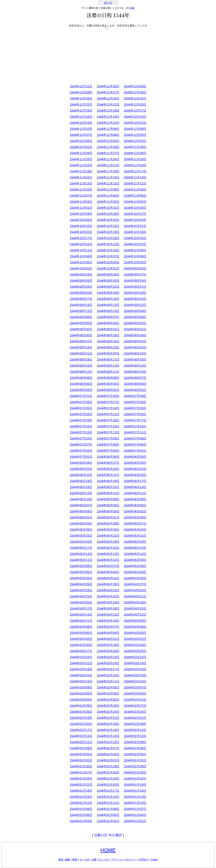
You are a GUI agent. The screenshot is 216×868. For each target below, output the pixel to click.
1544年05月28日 (108, 524)
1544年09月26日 (81, 281)
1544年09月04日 (108, 323)
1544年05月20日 (81, 542)
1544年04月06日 (135, 627)
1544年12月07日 (81, 135)
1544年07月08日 (135, 439)
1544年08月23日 (108, 347)
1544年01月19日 (135, 785)
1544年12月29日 (135, 86)
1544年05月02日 (81, 578)
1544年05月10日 (108, 560)
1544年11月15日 (108, 177)
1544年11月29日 (135, 147)
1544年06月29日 (135, 457)
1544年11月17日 (135, 171)
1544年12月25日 (81, 99)
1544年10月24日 (135, 220)
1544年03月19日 (135, 663)
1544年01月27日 (81, 773)
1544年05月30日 (135, 517)
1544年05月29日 (81, 524)
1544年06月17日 (135, 481)
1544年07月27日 (108, 402)
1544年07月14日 (135, 426)
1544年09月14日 (81, 305)
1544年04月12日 (135, 615)
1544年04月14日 (81, 615)
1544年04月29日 (81, 584)
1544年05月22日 (108, 536)
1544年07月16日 (81, 426)
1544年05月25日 (108, 530)
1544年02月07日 (108, 748)
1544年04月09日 (135, 621)
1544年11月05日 (135, 196)
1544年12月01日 (81, 147)
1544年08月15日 (81, 366)
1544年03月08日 (108, 688)
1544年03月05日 (108, 694)
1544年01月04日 (135, 815)
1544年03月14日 (108, 675)
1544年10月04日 (108, 262)
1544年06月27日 (108, 463)
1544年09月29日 (81, 275)
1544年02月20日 (81, 724)
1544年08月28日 (135, 335)
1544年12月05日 (135, 135)
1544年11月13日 (81, 184)
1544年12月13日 (81, 123)
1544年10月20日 (81, 232)
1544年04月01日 (108, 639)
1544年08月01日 (135, 390)
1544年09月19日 (108, 293)
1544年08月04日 (135, 384)
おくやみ (85, 859)
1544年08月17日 (108, 360)
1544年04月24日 (135, 590)
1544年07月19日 (81, 420)
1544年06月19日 (81, 481)
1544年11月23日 (135, 159)
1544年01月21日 (81, 785)
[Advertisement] (108, 56)
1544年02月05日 (81, 754)
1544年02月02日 (81, 760)
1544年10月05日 (81, 262)
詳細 (132, 8)
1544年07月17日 (135, 420)
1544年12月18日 (108, 111)
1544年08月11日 (108, 372)
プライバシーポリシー (124, 859)
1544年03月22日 (135, 657)
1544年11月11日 (135, 184)
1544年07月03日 (108, 451)
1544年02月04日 (108, 754)
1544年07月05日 (135, 445)
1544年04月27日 (135, 584)
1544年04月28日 (108, 584)
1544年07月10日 (81, 439)
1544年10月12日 (135, 244)
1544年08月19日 (135, 354)
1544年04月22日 (108, 596)
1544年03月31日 (135, 639)
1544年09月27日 (135, 275)
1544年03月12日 (81, 681)
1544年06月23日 (135, 469)
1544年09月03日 (135, 323)
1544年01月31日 (135, 760)
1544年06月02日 (135, 511)
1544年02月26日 (81, 712)
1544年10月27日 (135, 214)
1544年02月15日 (135, 730)
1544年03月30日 (81, 645)
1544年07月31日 (81, 396)
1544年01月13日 (135, 797)
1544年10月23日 (81, 226)
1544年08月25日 (135, 341)
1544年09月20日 (81, 293)
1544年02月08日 (81, 748)
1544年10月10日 (108, 250)
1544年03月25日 (135, 651)
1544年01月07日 (135, 809)
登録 (61, 859)
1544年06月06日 (108, 505)
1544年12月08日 (135, 129)
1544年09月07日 (108, 317)
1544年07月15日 (108, 426)
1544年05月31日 (108, 517)
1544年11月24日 (108, 159)
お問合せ (143, 859)
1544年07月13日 (81, 432)
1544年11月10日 (81, 190)
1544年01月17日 (108, 791)
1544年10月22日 (108, 226)
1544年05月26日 (81, 530)
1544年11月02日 (135, 202)
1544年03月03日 (81, 700)
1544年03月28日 (135, 645)
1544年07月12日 (108, 432)
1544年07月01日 (81, 457)
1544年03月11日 (108, 681)
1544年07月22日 (81, 414)
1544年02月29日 (81, 706)
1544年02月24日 (135, 712)
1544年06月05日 (135, 505)
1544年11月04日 (81, 202)
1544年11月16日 (81, 177)
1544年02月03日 (135, 754)
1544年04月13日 (108, 615)
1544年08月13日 (135, 366)
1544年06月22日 (81, 475)
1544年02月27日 (135, 706)
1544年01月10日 (135, 803)
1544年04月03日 (135, 633)
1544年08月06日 (81, 384)
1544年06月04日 (81, 511)
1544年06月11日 (135, 493)
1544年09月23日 (81, 287)
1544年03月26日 (108, 651)
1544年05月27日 (135, 524)
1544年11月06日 (108, 196)
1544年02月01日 (108, 760)
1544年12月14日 (135, 117)
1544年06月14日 (135, 487)
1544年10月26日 (81, 220)
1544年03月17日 (108, 669)
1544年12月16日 (81, 117)
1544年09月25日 (108, 281)
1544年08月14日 (108, 366)
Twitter (154, 859)
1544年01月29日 (108, 766)
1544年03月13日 (135, 675)
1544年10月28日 (108, 214)
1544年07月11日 (135, 432)
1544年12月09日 (108, 129)
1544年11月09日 (108, 190)
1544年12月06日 (108, 135)
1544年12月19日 (81, 111)
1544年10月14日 (81, 244)
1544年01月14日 (108, 797)
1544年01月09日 (81, 809)
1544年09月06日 (135, 317)
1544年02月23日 (81, 718)
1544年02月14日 (81, 736)
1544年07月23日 (135, 408)
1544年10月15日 (135, 238)
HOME (108, 850)
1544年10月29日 (81, 214)
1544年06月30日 (108, 457)
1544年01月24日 (81, 779)
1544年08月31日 (135, 329)
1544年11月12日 (108, 184)
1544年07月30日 (108, 396)
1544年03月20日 (108, 663)
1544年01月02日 (108, 821)
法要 (94, 859)
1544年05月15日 (135, 548)
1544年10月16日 (108, 238)
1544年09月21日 (135, 287)
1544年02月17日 (81, 730)
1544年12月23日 (135, 99)
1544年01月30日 (81, 766)
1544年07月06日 (108, 445)
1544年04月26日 (81, 590)
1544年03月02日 (108, 700)
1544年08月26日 (108, 341)
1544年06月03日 (108, 511)
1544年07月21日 (108, 414)
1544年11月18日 (108, 171)
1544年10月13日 (108, 244)
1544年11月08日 (135, 190)
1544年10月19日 (108, 232)
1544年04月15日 (135, 609)
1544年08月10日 (135, 372)
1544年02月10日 (108, 742)
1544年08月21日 (81, 354)
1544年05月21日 (135, 536)
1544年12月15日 (108, 117)
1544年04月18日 (135, 603)
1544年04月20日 (81, 603)
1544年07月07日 (81, 445)
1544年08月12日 (81, 372)
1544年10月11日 (81, 250)
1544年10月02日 (81, 269)
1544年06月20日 (135, 475)
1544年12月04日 (81, 141)
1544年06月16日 (81, 487)
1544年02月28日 (108, 706)
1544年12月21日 (108, 105)
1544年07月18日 (108, 420)
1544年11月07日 (81, 196)
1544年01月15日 (81, 797)
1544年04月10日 (108, 621)
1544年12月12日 (108, 123)
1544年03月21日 (81, 663)
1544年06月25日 (81, 469)
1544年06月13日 (81, 493)
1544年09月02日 (81, 329)
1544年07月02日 (135, 451)
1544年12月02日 (135, 141)
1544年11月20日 (135, 165)
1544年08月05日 (108, 384)
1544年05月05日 (81, 572)
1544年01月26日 (108, 773)
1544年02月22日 (108, 718)
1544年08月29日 (108, 335)
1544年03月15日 (81, 675)
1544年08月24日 (81, 347)
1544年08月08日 (108, 378)
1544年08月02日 (108, 390)
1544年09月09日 (135, 311)
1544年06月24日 (108, 469)
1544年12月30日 (108, 86)
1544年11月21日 (108, 165)
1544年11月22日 (81, 165)
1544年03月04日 (135, 694)
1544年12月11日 (135, 123)
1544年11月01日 (81, 208)
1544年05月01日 (108, 578)
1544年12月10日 (81, 129)
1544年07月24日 (108, 408)
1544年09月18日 (135, 293)
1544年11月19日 (81, 171)
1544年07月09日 (108, 439)
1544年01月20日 (108, 785)
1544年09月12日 (135, 305)
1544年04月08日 (81, 627)
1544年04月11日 (81, 621)
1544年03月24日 (81, 657)
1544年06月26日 (135, 463)
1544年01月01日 (135, 821)
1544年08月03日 (81, 390)
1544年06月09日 (108, 499)
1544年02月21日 (135, 718)
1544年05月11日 (81, 560)
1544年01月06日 (81, 815)
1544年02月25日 (108, 712)
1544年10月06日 (135, 256)
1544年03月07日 (135, 688)
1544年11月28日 (81, 153)
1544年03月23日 (108, 657)
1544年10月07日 (108, 256)
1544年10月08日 (81, 256)
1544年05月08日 (81, 566)
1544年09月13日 (108, 305)
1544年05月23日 (81, 536)
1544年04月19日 (108, 603)
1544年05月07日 (108, 566)
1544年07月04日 (81, 451)
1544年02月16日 (108, 730)
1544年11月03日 (108, 202)
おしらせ (104, 859)
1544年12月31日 (81, 86)
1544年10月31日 (108, 208)
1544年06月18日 (108, 481)
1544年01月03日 (81, 821)
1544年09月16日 (108, 299)
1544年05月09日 (135, 560)
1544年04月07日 (108, 627)
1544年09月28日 (108, 275)
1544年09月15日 (135, 299)
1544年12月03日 (108, 141)
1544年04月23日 (81, 596)
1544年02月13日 (108, 736)
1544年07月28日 (81, 402)
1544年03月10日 (135, 681)
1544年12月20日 (135, 105)
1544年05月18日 (135, 542)
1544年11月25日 (81, 159)
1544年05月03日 (135, 572)
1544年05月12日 (135, 554)
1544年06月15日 (108, 487)
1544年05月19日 (108, 542)
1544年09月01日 (108, 329)
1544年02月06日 (135, 748)
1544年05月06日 (135, 566)
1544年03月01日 (135, 700)
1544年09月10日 (108, 311)
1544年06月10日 (81, 499)
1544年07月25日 (81, 408)
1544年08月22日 (135, 347)
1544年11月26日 (135, 153)
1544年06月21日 (108, 475)
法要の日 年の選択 (108, 835)
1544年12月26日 (135, 92)
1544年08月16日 (135, 360)
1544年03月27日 (81, 651)
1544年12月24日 (108, 99)
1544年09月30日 (135, 269)
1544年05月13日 (108, 554)
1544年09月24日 (135, 281)
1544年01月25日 (135, 773)
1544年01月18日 (81, 791)
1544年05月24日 (135, 530)
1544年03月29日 (108, 645)
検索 (75, 859)
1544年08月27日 (81, 341)
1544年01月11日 (108, 803)
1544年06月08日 (135, 499)
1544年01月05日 (108, 815)
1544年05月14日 (81, 554)
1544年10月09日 (135, 250)
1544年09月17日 (81, 299)
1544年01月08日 (108, 809)
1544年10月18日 (135, 232)
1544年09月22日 (108, 287)
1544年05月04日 (108, 572)
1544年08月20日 (108, 354)
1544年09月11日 (81, 311)
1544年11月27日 (108, 153)
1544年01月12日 (81, 803)
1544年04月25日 (108, 590)
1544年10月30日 (135, 208)
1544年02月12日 (135, 736)
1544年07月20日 (135, 414)
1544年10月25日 (108, 220)
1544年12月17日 (135, 111)
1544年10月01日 (108, 269)
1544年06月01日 (81, 517)
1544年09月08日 (81, 317)
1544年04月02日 (81, 639)
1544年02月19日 (108, 724)
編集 (68, 859)
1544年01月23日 (108, 779)
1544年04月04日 (108, 633)
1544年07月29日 (135, 396)
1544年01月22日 (135, 779)
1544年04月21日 (135, 596)
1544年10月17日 (81, 238)
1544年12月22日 (81, 105)
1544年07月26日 (135, 402)
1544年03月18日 (81, 669)
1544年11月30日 (108, 147)
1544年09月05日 (81, 323)
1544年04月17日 (81, 609)
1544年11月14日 (135, 177)
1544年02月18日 (135, 724)
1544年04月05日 (81, 633)
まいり (108, 3)
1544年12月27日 (108, 92)
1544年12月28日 (81, 92)
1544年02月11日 (81, 742)
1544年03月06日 (81, 694)
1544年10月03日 (135, 262)
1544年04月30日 (135, 578)
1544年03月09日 (81, 688)
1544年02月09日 (135, 742)
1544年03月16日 (135, 669)
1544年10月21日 (135, 226)
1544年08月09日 (81, 378)
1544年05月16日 (108, 548)
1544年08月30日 (81, 335)
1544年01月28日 (135, 766)
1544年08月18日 (81, 360)
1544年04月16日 (108, 609)
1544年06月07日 (81, 505)
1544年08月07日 (135, 378)
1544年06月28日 (81, 463)
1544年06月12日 (108, 493)
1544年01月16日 (135, 791)
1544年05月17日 (81, 548)
